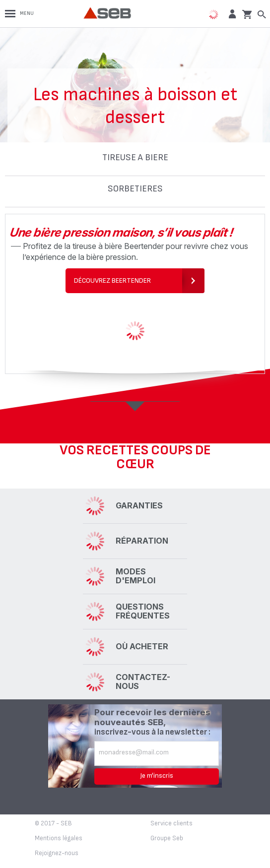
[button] (231, 14)
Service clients (171, 823)
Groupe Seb (167, 838)
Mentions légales (59, 838)
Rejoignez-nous (57, 853)
